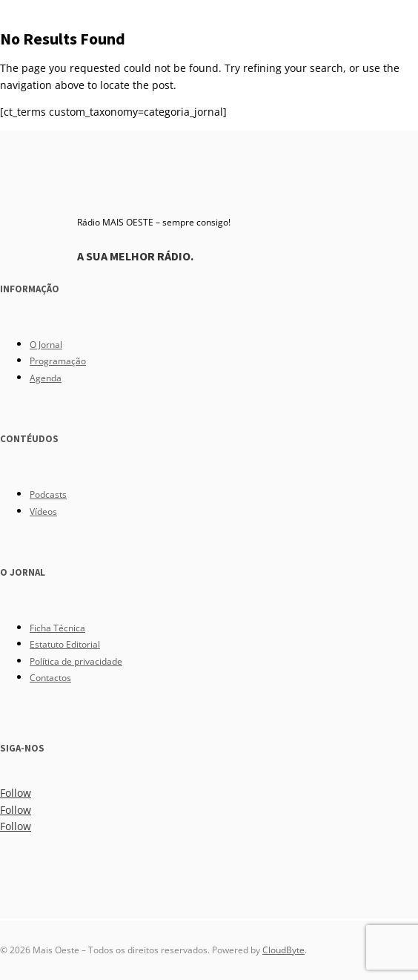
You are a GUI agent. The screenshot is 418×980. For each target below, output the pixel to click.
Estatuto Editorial (65, 644)
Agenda (46, 378)
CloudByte (283, 950)
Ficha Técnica (57, 628)
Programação (58, 361)
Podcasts (48, 494)
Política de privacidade (76, 661)
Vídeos (43, 512)
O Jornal (46, 345)
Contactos (50, 678)
